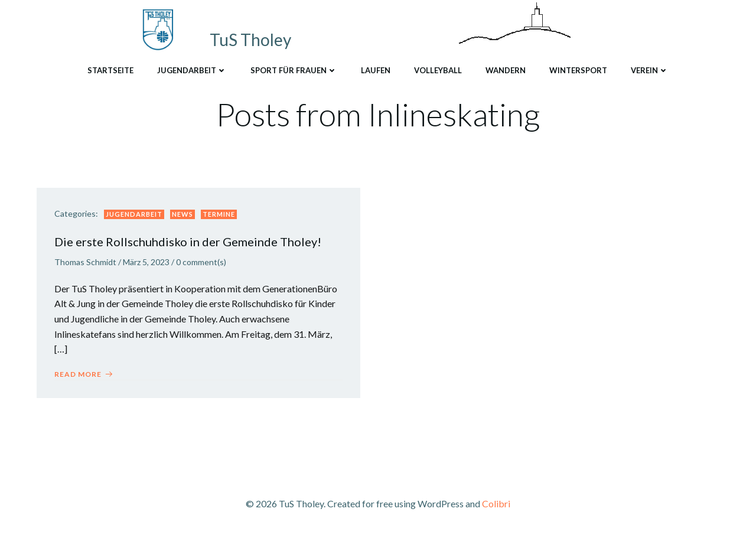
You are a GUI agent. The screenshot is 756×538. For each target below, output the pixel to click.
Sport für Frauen (294, 70)
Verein (650, 70)
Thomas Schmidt (85, 262)
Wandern (506, 70)
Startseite (110, 70)
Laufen (376, 70)
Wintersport (578, 70)
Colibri (496, 503)
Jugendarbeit (192, 70)
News (183, 214)
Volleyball (438, 70)
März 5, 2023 (146, 262)
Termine (219, 214)
